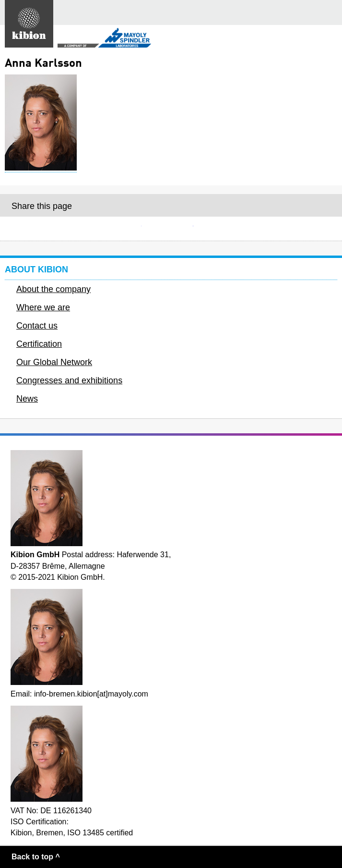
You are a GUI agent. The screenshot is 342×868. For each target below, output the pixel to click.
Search (306, 13)
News (27, 399)
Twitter (223, 229)
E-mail (119, 229)
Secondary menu (327, 39)
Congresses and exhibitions (69, 380)
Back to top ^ (36, 857)
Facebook (171, 229)
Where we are (43, 307)
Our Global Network (54, 362)
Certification (39, 344)
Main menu (330, 12)
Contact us (37, 326)
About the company (53, 289)
